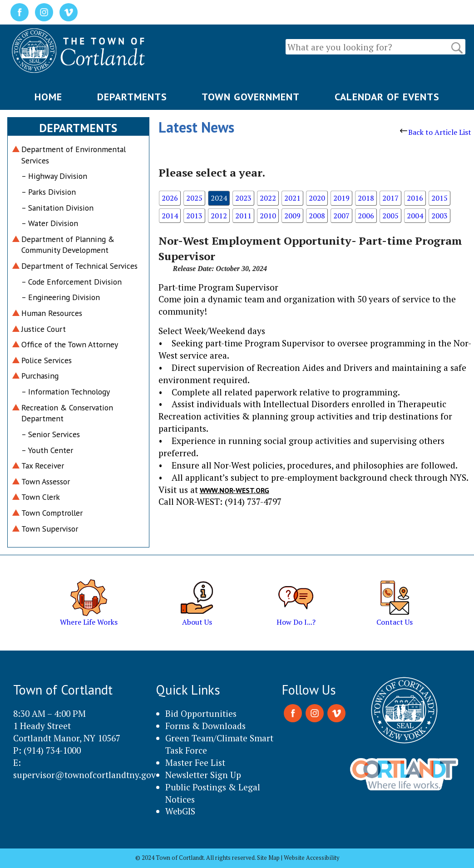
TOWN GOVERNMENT (251, 97)
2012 (219, 216)
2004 (415, 216)
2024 (219, 198)
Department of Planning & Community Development (68, 245)
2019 (341, 198)
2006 (366, 216)
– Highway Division (54, 176)
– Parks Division (49, 192)
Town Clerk (41, 497)
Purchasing (40, 376)
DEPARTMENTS (132, 97)
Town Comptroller (52, 513)
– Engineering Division (61, 297)
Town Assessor (46, 481)
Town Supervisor (50, 529)
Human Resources (52, 313)
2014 (170, 216)
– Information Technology (66, 392)
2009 (292, 216)
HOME (48, 97)
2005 (390, 216)
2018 (366, 198)
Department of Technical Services (79, 266)
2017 (390, 198)
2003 (439, 216)
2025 (194, 198)
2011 (243, 216)
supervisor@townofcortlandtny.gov (84, 775)
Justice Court (44, 329)
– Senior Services (51, 434)
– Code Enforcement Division (72, 282)
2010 (268, 216)
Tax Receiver (43, 466)
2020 (317, 198)
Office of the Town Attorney (70, 344)
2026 (170, 198)
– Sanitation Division (57, 208)
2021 (292, 198)
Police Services (47, 360)
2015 (439, 198)
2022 (268, 198)
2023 (243, 198)
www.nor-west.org (235, 490)
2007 (341, 216)
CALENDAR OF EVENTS (387, 97)
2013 (194, 216)
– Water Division (50, 223)
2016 (415, 198)
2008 (317, 216)
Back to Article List (436, 132)
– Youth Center (47, 450)
